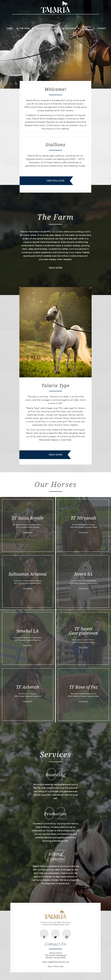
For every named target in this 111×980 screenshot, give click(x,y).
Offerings (71, 28)
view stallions (55, 181)
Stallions (40, 28)
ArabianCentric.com (61, 925)
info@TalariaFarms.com (59, 962)
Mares (55, 28)
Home (9, 28)
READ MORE (55, 268)
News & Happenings (87, 28)
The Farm (25, 28)
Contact (102, 28)
